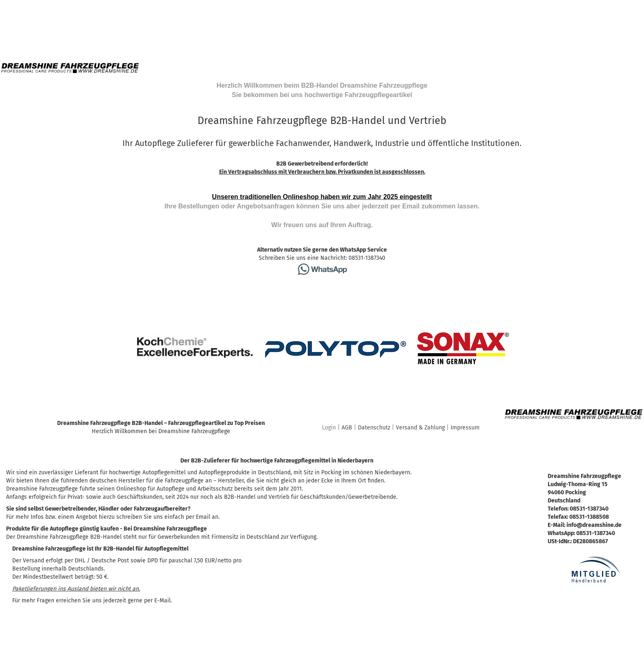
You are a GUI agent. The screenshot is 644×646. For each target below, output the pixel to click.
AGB (347, 428)
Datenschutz (374, 428)
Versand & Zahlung (420, 428)
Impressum (465, 428)
